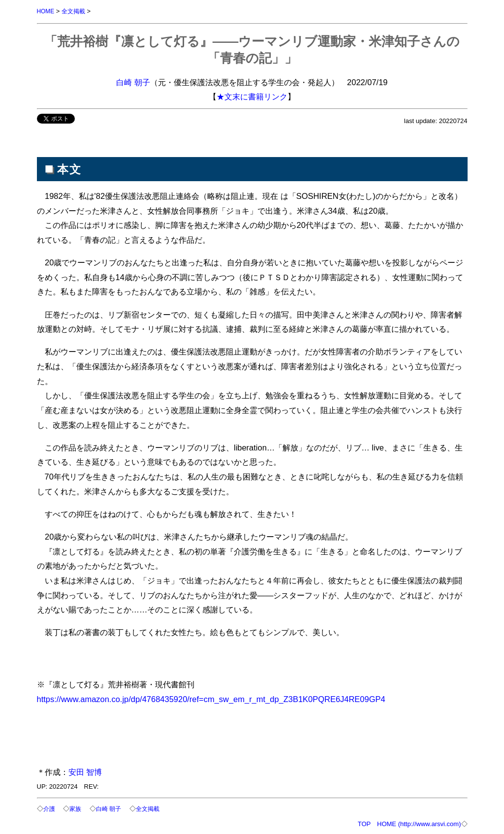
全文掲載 (76, 11)
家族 (77, 808)
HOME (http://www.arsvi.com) (419, 823)
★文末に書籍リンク (252, 96)
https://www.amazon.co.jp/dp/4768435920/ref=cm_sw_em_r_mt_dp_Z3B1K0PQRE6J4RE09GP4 (211, 699)
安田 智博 (85, 771)
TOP (364, 823)
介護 (50, 808)
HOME (47, 11)
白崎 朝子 (133, 82)
